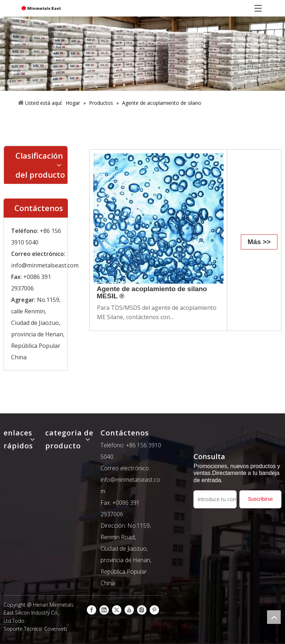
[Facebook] (92, 610)
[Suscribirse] (260, 499)
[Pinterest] (154, 610)
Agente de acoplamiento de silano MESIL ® (152, 293)
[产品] (142, 54)
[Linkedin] (104, 610)
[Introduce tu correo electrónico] (215, 499)
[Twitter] (117, 610)
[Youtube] (129, 610)
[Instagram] (142, 610)
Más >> (259, 242)
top (274, 617)
